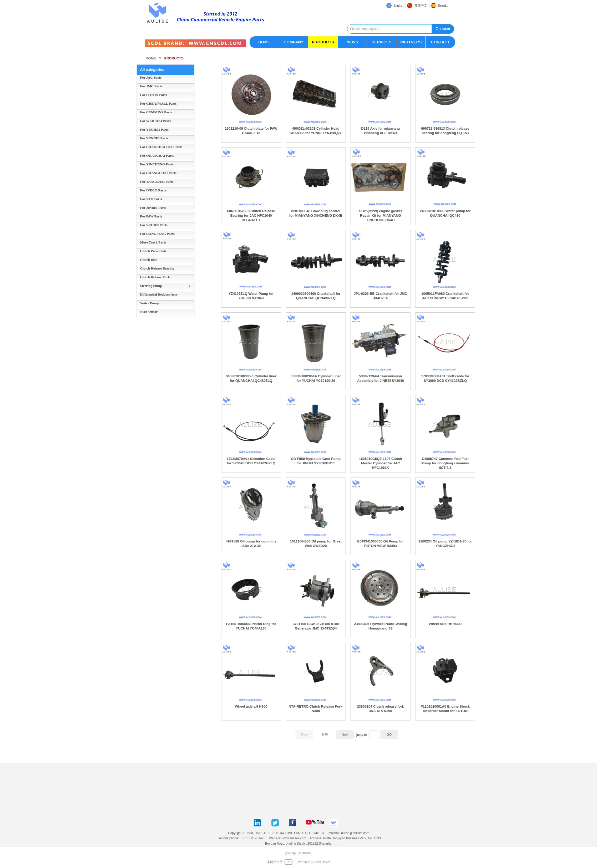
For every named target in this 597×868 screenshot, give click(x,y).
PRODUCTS (174, 58)
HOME (151, 58)
